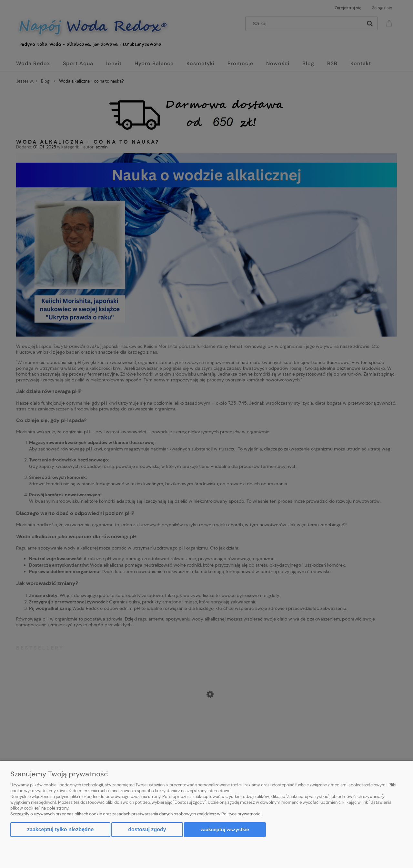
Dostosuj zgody (147, 829)
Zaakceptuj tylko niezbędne (60, 829)
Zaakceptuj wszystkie (225, 829)
